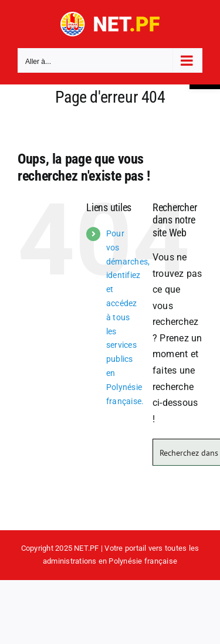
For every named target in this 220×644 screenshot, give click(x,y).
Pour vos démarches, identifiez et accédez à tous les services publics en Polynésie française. (128, 317)
